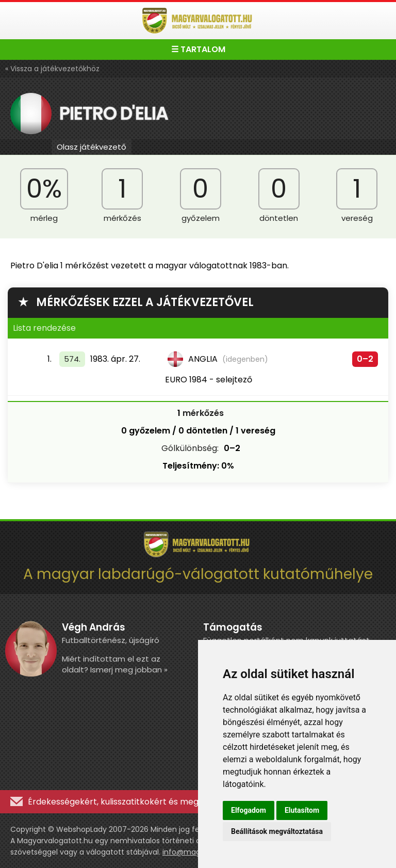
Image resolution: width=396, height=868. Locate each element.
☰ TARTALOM (198, 49)
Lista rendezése (44, 328)
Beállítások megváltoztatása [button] (277, 831)
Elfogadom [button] (249, 810)
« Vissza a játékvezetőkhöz (52, 69)
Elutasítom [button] (302, 810)
